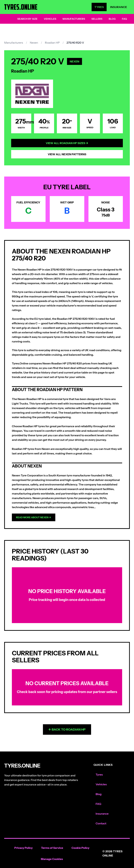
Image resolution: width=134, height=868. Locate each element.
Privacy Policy (23, 848)
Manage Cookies (52, 859)
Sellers (97, 19)
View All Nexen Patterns (67, 154)
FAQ (124, 19)
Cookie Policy (81, 848)
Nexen (34, 43)
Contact (101, 823)
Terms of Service (52, 848)
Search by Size (27, 19)
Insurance (119, 7)
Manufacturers (74, 19)
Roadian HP (52, 43)
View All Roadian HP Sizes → (67, 143)
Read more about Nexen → (34, 517)
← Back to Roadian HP (67, 729)
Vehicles (50, 19)
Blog (112, 19)
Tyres (99, 7)
